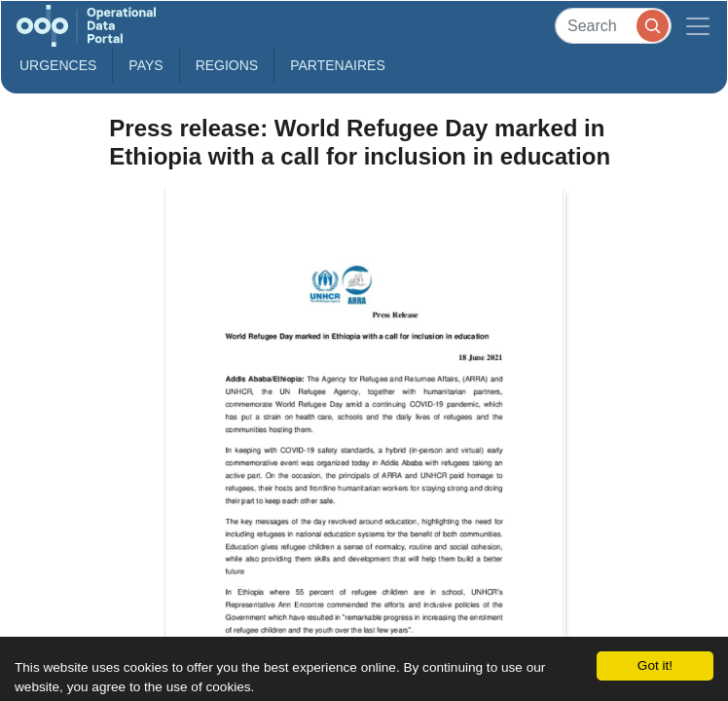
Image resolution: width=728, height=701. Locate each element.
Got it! (655, 665)
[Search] (613, 26)
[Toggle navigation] (698, 26)
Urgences (58, 65)
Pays (146, 65)
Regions (227, 65)
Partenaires (338, 65)
